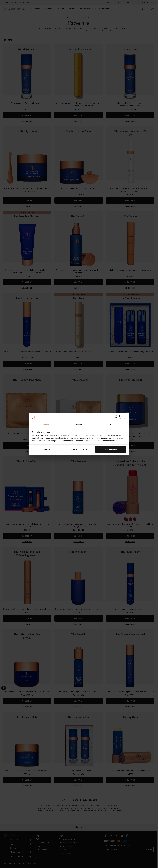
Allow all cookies (111, 449)
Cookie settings (79, 449)
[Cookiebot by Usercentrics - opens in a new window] (117, 417)
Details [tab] (79, 424)
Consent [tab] (46, 425)
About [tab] (112, 424)
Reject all (47, 449)
